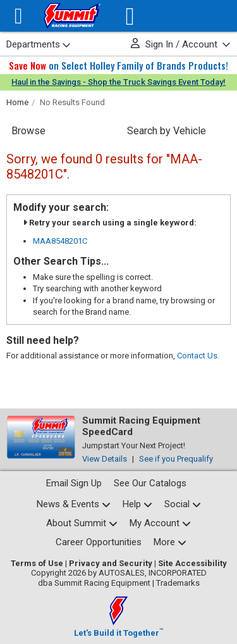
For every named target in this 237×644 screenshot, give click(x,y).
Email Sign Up (74, 483)
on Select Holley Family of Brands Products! (118, 65)
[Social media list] (183, 504)
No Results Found (72, 102)
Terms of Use (37, 563)
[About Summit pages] (82, 523)
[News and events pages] (74, 504)
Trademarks (178, 583)
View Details (105, 459)
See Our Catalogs (150, 483)
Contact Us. (198, 356)
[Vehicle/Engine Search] (130, 16)
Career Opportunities (99, 542)
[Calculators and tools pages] (170, 542)
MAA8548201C (60, 241)
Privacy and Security (111, 563)
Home (17, 102)
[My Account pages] (160, 523)
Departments (39, 44)
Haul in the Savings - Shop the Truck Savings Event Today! (118, 82)
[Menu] (19, 16)
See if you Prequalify (176, 459)
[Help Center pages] (137, 504)
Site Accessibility (192, 563)
